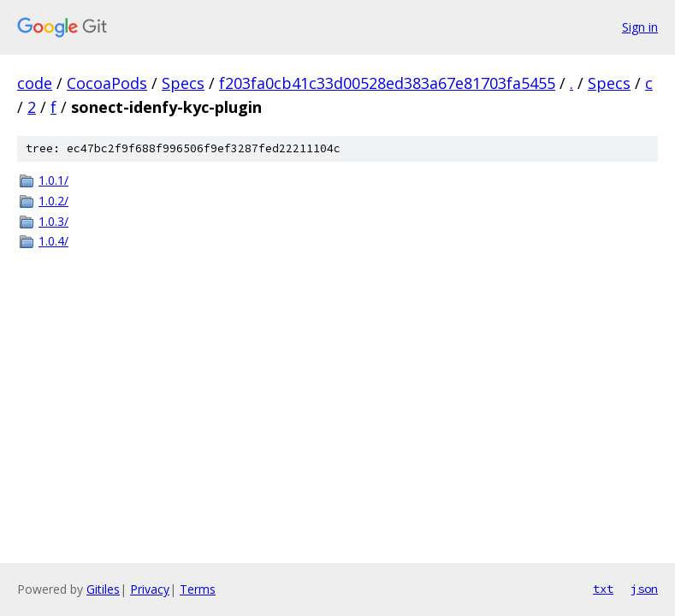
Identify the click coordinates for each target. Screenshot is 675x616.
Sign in (640, 27)
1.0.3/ (53, 221)
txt (603, 589)
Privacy (150, 589)
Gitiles (103, 589)
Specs (183, 83)
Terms (198, 589)
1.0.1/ (53, 180)
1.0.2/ (53, 201)
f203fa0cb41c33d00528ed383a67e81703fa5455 (387, 83)
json (644, 589)
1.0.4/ (53, 241)
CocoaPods (107, 83)
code (35, 83)
